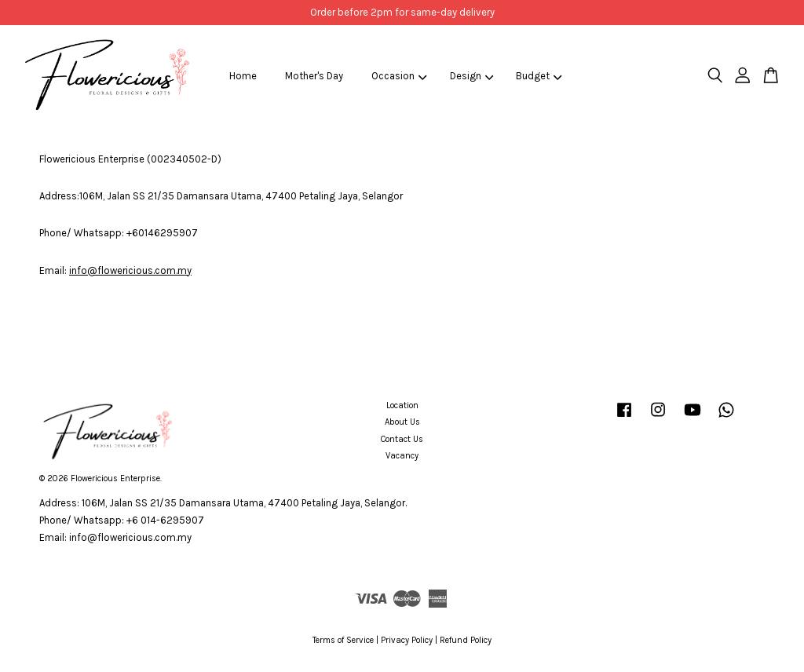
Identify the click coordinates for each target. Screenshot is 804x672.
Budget (539, 76)
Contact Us (402, 439)
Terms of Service (343, 640)
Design (472, 76)
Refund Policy (466, 640)
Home (243, 76)
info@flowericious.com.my (130, 270)
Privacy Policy (407, 640)
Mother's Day (314, 76)
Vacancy (402, 456)
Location (402, 405)
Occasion (399, 76)
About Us (402, 422)
